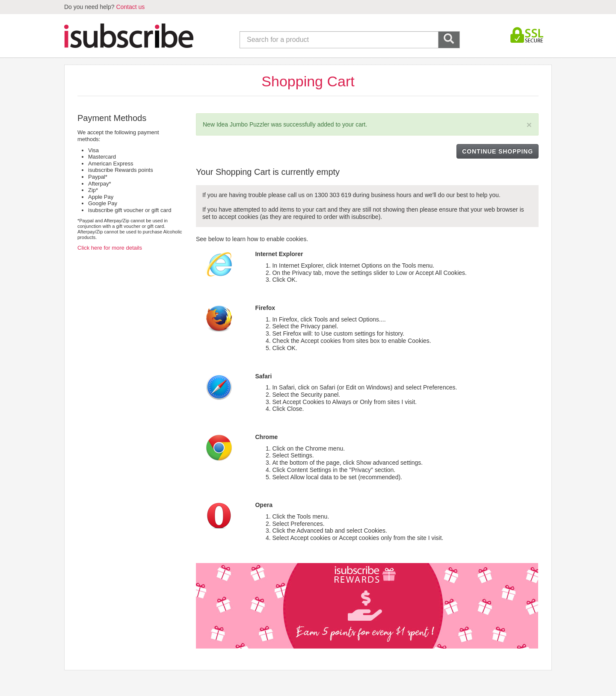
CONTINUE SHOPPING (498, 151)
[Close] (529, 125)
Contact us (130, 7)
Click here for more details (110, 248)
